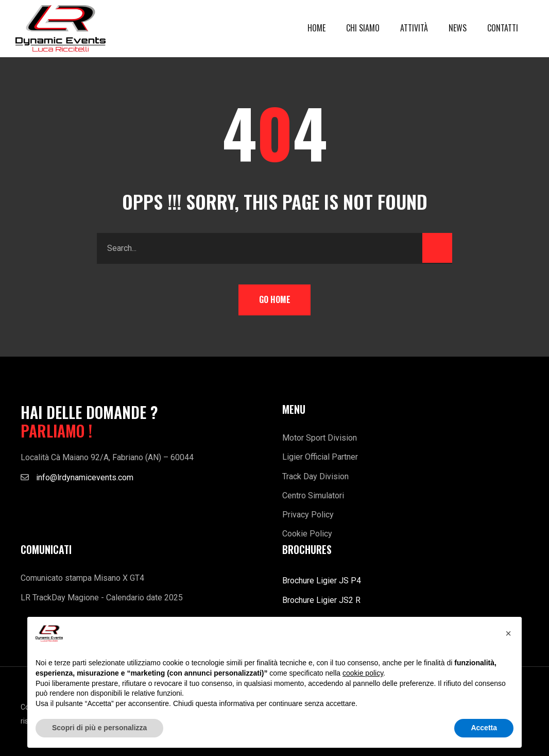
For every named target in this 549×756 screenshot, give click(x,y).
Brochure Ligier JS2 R (321, 600)
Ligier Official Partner (320, 457)
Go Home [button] (275, 299)
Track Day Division (315, 476)
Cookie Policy (307, 534)
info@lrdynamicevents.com (85, 477)
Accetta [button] (484, 728)
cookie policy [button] (363, 673)
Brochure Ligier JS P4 (322, 581)
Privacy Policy (308, 515)
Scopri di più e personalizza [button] (99, 728)
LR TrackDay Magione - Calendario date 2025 (102, 598)
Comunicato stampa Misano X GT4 (82, 578)
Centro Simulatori (313, 495)
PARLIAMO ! (56, 431)
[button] (508, 633)
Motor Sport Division (320, 438)
